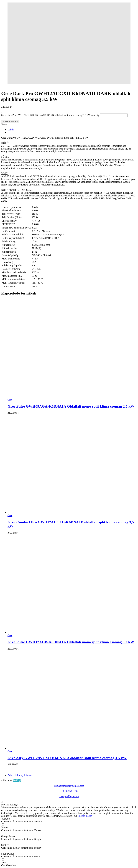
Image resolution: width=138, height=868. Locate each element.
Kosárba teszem (10, 121)
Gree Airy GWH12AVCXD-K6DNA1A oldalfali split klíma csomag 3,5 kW (67, 758)
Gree (10, 400)
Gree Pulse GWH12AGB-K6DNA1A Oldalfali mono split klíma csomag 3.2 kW (71, 642)
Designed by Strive (69, 796)
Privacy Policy (85, 816)
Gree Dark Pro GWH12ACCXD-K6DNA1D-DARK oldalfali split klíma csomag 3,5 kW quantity (50, 115)
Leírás (11, 130)
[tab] (72, 130)
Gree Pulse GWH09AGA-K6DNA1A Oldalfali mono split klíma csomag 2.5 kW (71, 406)
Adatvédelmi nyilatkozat (20, 775)
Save (4, 862)
